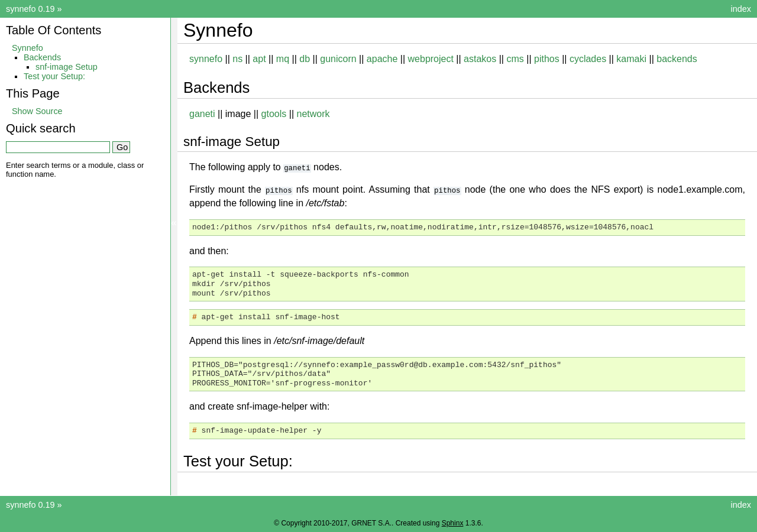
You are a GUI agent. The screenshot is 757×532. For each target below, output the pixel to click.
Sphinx (453, 523)
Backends (42, 57)
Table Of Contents (54, 30)
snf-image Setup (67, 67)
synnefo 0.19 (30, 9)
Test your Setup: (54, 76)
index (741, 9)
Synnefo (28, 48)
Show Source (37, 111)
